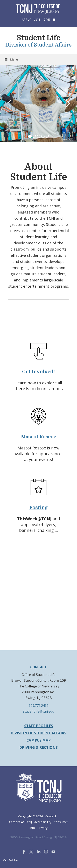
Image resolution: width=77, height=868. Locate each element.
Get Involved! (38, 372)
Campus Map (38, 740)
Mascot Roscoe (39, 437)
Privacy (43, 828)
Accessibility (43, 822)
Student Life (38, 38)
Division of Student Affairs (38, 45)
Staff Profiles (39, 726)
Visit (37, 19)
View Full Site (10, 860)
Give (47, 19)
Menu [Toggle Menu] (11, 59)
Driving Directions (38, 747)
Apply (26, 19)
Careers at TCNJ (20, 822)
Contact (51, 816)
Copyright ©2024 (31, 816)
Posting (38, 508)
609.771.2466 (39, 706)
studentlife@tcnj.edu (38, 711)
